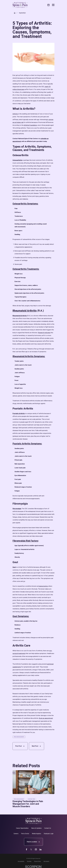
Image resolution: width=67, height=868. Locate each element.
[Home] (20, 5)
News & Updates (36, 828)
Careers (16, 834)
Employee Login (49, 834)
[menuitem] (21, 861)
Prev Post (20, 746)
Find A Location (33, 842)
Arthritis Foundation (30, 125)
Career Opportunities (22, 828)
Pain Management (19, 737)
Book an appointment (46, 718)
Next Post (37, 746)
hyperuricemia (43, 586)
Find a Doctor (25, 834)
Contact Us (48, 828)
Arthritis (15, 114)
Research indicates (44, 333)
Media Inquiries (37, 834)
